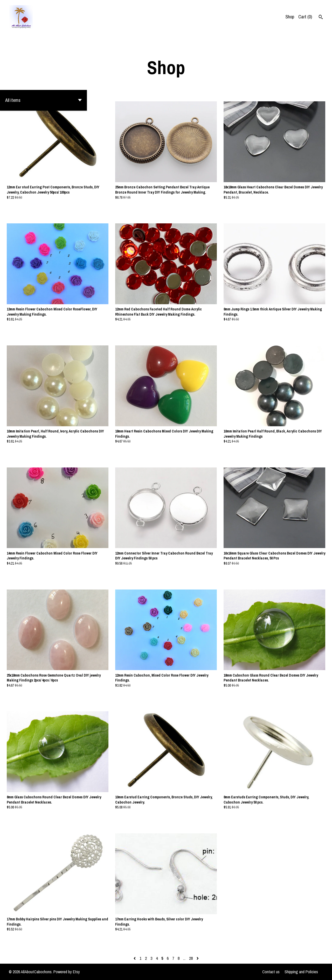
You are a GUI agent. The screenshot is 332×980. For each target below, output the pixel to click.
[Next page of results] (198, 958)
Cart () (305, 17)
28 (191, 958)
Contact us (271, 972)
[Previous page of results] (135, 958)
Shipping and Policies (301, 972)
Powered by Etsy (67, 972)
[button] (43, 100)
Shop (290, 17)
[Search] (321, 18)
